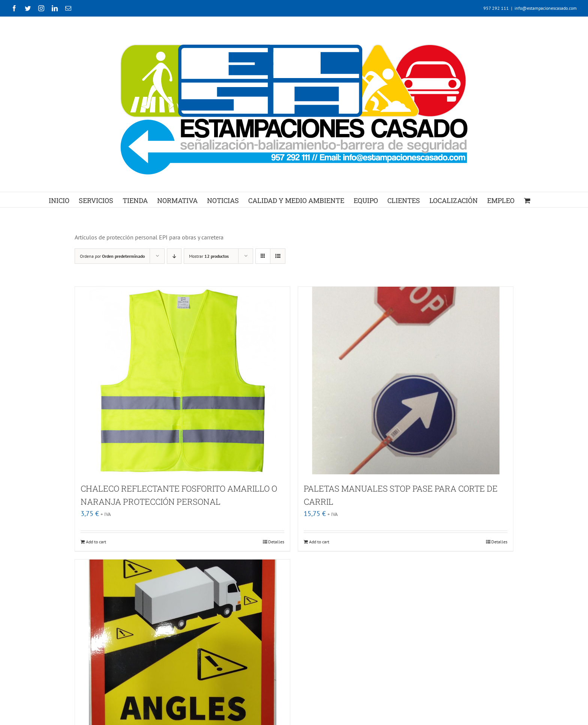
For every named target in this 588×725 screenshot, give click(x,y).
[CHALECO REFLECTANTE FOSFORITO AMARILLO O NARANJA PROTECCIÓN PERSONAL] (182, 381)
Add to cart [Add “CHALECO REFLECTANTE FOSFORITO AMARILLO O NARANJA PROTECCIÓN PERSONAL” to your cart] (96, 542)
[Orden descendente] (174, 256)
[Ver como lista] (278, 256)
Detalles (276, 542)
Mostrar (209, 256)
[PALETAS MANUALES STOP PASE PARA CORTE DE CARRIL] (406, 381)
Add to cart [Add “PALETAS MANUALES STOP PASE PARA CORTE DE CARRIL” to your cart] (319, 542)
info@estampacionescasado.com (546, 8)
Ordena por (112, 256)
